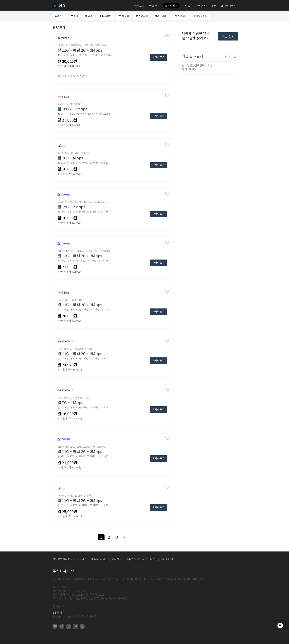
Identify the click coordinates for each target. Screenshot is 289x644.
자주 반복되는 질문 (206, 6)
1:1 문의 (57, 613)
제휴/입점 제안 (99, 559)
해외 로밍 (139, 6)
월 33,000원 (189, 69)
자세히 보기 (158, 57)
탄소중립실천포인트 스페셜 (197, 65)
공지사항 (117, 559)
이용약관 (82, 559)
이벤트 (186, 6)
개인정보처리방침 (63, 559)
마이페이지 (229, 6)
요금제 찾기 (171, 6)
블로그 (154, 559)
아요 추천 (154, 6)
